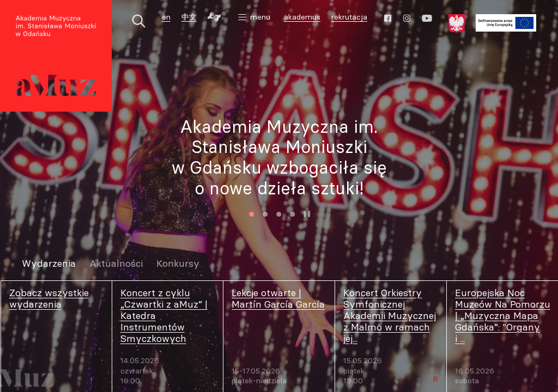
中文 (189, 17)
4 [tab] (292, 214)
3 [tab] (279, 214)
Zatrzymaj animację (307, 214)
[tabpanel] (279, 158)
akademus (304, 18)
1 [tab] (251, 214)
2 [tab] (265, 214)
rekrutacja (349, 17)
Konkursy (178, 264)
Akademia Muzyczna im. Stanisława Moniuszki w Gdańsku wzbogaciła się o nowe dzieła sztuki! (279, 157)
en (166, 17)
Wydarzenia (49, 264)
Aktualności (116, 264)
